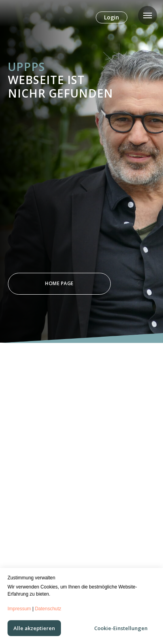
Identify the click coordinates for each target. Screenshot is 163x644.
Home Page (59, 283)
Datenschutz (48, 609)
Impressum (19, 609)
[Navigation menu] (148, 15)
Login (112, 17)
